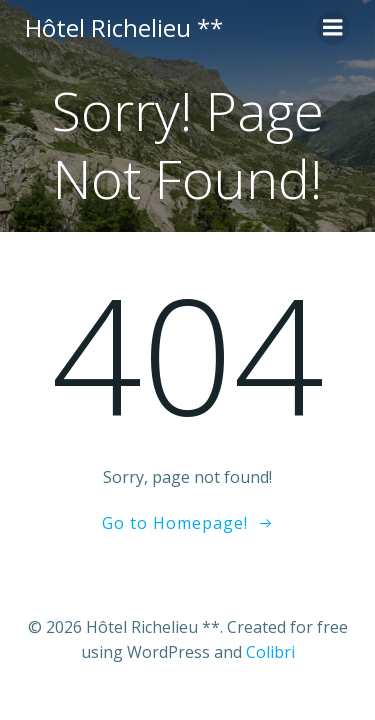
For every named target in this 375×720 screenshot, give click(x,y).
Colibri (270, 652)
